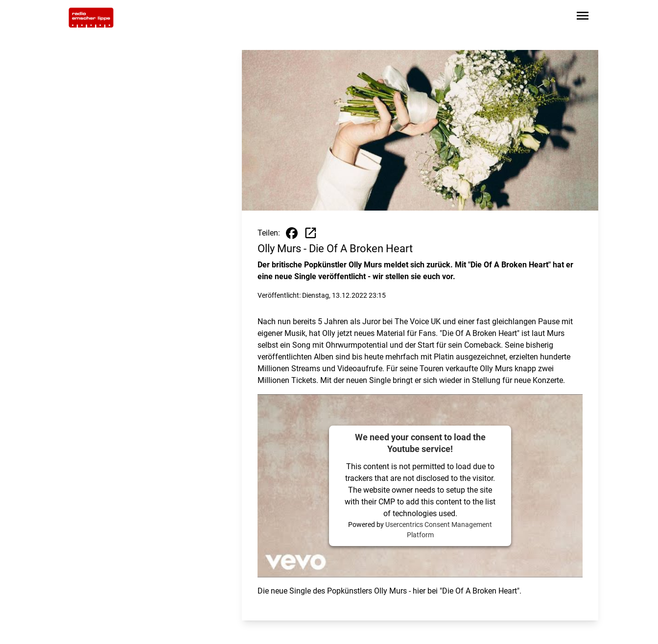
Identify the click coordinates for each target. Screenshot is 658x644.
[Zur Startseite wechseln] (91, 18)
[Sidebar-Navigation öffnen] (583, 17)
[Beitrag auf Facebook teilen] (292, 233)
